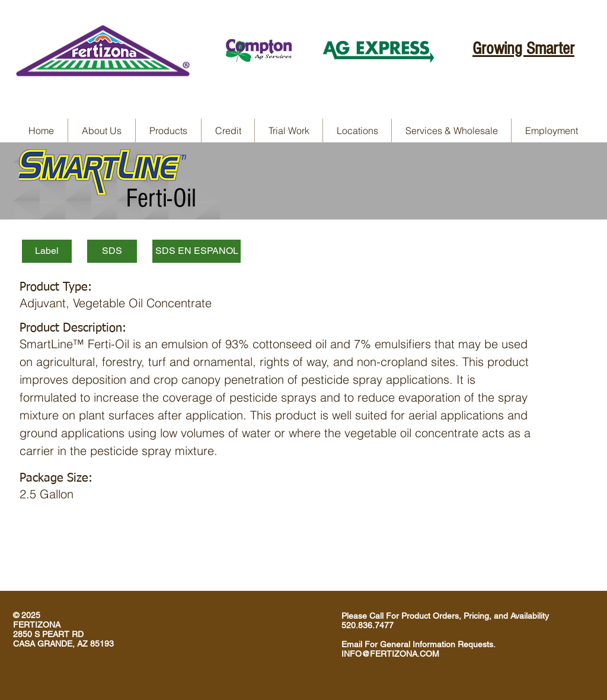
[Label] (47, 251)
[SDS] (112, 251)
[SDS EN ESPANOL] (197, 251)
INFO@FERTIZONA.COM (390, 654)
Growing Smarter (523, 49)
